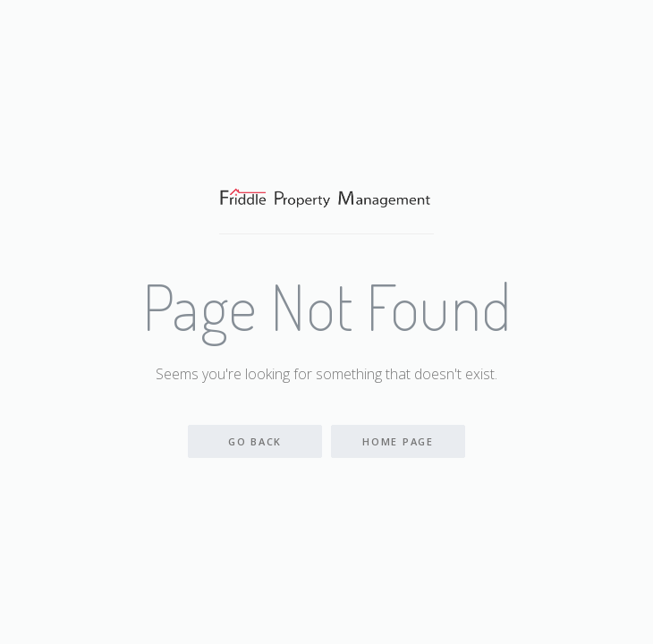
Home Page (398, 441)
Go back (255, 441)
